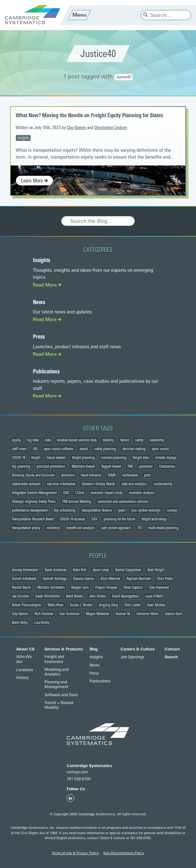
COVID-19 (18, 458)
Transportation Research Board (33, 519)
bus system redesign (146, 510)
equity (16, 440)
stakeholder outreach (26, 484)
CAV (94, 519)
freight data (141, 458)
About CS (25, 649)
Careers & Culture (138, 649)
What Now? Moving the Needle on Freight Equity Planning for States (89, 115)
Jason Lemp (101, 570)
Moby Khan (56, 605)
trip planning (21, 466)
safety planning (105, 449)
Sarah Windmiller (48, 596)
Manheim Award (83, 466)
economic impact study (107, 493)
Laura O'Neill (154, 596)
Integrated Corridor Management (34, 493)
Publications (46, 371)
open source (160, 449)
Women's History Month (98, 484)
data (48, 440)
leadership (157, 440)
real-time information (61, 484)
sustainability (163, 484)
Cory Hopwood (159, 587)
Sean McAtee (156, 605)
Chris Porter (165, 579)
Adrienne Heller (147, 614)
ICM (66, 493)
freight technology (154, 519)
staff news (19, 449)
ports (147, 475)
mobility (108, 440)
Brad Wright (156, 570)
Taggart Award (111, 466)
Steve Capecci (133, 587)
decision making (134, 449)
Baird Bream (74, 596)
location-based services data (77, 440)
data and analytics (134, 484)
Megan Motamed (98, 614)
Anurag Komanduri (25, 570)
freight (36, 458)
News (39, 302)
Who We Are (24, 659)
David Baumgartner (125, 596)
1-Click (80, 493)
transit (125, 440)
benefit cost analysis (81, 528)
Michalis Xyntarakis (51, 587)
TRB (130, 466)
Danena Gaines (84, 579)
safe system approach (116, 528)
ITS (140, 528)
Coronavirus (167, 466)
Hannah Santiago (55, 579)
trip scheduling (65, 510)
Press (39, 337)
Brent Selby (20, 623)
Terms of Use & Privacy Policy (75, 853)
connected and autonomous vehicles (123, 502)
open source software (59, 449)
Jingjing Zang (108, 605)
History (22, 678)
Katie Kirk (80, 570)
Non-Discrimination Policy (124, 853)
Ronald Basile (21, 587)
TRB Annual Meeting (77, 502)
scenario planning (114, 458)
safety (139, 440)
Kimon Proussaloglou (27, 605)
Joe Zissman (21, 596)
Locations (25, 670)
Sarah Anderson (56, 570)
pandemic (146, 466)
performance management (30, 510)
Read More (47, 285)
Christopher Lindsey (111, 128)
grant (122, 510)
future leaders (56, 458)
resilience (68, 475)
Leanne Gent (173, 614)
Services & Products (64, 649)
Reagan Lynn (80, 587)
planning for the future (119, 519)
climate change (166, 458)
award (84, 449)
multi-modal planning (163, 528)
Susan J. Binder (81, 605)
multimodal (130, 475)
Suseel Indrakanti (24, 579)
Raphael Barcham (139, 579)
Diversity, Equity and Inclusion (33, 475)
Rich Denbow (44, 614)
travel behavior (91, 475)
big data (33, 440)
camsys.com (77, 772)
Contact (172, 649)
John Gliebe (97, 596)
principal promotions (51, 466)
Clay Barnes (76, 128)
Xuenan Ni (123, 614)
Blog (94, 649)
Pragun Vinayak (106, 587)
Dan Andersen (70, 614)
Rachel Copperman (128, 570)
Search (171, 657)
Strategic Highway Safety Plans (34, 502)
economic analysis (142, 493)
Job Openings (132, 657)
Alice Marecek (110, 579)
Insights (23, 138)
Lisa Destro (42, 623)
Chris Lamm (132, 605)
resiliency (53, 528)
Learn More (34, 181)
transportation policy (26, 528)
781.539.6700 (79, 779)
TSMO (112, 475)
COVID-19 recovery (72, 519)
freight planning (83, 458)
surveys (172, 510)
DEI (35, 449)
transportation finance (97, 510)
